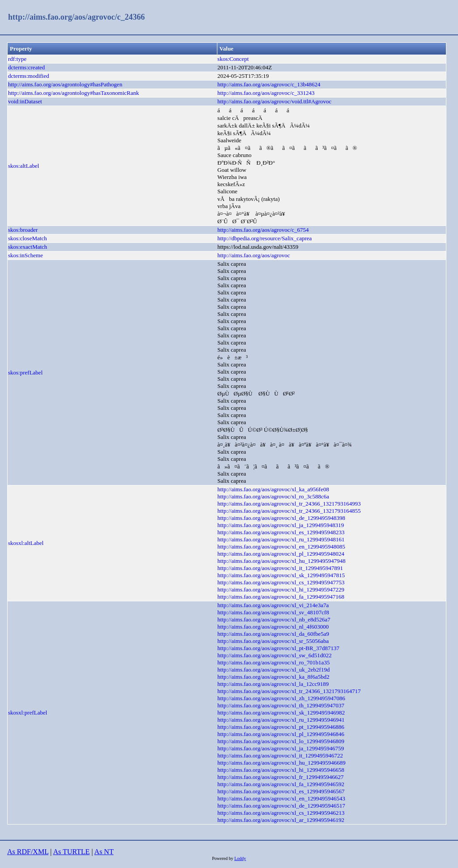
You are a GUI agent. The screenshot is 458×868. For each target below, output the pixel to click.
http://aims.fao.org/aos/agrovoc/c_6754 (263, 230)
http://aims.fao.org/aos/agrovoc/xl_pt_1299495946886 (281, 727)
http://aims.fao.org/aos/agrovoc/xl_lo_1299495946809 (281, 741)
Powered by (223, 858)
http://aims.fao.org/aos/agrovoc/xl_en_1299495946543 (281, 798)
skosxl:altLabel (26, 543)
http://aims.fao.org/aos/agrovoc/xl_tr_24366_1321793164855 (289, 511)
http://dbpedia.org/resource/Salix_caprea (265, 238)
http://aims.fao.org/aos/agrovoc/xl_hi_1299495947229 (281, 589)
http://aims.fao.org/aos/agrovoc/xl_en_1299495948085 (281, 547)
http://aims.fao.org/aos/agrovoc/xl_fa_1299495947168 (281, 597)
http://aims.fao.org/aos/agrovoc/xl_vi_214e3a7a (273, 605)
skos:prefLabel (25, 372)
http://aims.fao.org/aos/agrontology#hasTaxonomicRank (74, 93)
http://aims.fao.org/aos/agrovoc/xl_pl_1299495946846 (281, 734)
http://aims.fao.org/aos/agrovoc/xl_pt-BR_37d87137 (278, 648)
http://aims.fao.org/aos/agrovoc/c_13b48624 (269, 84)
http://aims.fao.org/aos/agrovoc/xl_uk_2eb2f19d (274, 670)
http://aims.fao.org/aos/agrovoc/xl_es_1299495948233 (281, 532)
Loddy (240, 858)
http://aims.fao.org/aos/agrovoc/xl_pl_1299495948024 (281, 554)
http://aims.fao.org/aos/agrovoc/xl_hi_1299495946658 (281, 770)
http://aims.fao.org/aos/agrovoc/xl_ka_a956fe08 (273, 489)
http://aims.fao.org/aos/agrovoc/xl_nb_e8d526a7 (274, 619)
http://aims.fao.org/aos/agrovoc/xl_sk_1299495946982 (281, 713)
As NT (104, 852)
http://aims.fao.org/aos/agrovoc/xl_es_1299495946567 (281, 791)
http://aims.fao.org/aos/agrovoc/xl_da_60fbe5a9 (273, 634)
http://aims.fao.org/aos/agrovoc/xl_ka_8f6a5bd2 (273, 677)
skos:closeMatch (28, 238)
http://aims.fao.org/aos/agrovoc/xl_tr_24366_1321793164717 (289, 691)
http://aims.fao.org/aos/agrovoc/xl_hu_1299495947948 (281, 561)
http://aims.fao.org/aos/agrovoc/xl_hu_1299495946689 (281, 763)
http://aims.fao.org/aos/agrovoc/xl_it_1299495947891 (280, 568)
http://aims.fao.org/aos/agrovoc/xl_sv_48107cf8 (273, 612)
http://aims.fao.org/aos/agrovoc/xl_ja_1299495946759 (281, 748)
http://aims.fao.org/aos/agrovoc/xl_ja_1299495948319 (281, 525)
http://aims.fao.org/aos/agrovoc (254, 255)
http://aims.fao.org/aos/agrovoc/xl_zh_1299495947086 (281, 698)
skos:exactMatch (28, 247)
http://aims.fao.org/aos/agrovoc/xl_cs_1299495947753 (281, 582)
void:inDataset (25, 101)
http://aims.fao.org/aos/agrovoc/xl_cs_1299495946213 (281, 813)
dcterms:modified (29, 76)
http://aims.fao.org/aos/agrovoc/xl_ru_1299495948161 (281, 539)
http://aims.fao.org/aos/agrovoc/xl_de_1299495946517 (281, 806)
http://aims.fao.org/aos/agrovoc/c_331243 (266, 93)
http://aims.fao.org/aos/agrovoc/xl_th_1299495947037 (281, 705)
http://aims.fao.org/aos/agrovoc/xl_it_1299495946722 (280, 755)
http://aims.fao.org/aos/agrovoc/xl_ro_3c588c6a (273, 496)
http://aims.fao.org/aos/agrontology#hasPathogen (65, 84)
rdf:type (17, 59)
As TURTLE (72, 852)
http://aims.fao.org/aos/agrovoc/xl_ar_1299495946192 (281, 820)
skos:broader (23, 230)
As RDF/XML (28, 852)
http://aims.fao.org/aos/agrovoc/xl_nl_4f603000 (273, 627)
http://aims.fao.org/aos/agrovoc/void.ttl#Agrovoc (274, 101)
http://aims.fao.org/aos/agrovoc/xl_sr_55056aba (273, 641)
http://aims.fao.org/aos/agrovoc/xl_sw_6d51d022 (274, 655)
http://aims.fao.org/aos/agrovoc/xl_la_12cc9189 (273, 684)
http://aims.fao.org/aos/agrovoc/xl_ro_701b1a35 (274, 662)
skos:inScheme (25, 255)
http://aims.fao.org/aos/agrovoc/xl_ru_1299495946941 (281, 720)
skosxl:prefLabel (28, 713)
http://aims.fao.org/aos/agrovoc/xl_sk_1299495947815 (281, 575)
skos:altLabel (23, 166)
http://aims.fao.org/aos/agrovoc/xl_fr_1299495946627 (280, 777)
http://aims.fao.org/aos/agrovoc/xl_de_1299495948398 (281, 518)
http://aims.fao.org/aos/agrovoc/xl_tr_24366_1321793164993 (289, 504)
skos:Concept (233, 59)
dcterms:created (26, 67)
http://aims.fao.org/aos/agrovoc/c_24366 (76, 17)
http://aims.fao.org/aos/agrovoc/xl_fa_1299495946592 (281, 784)
